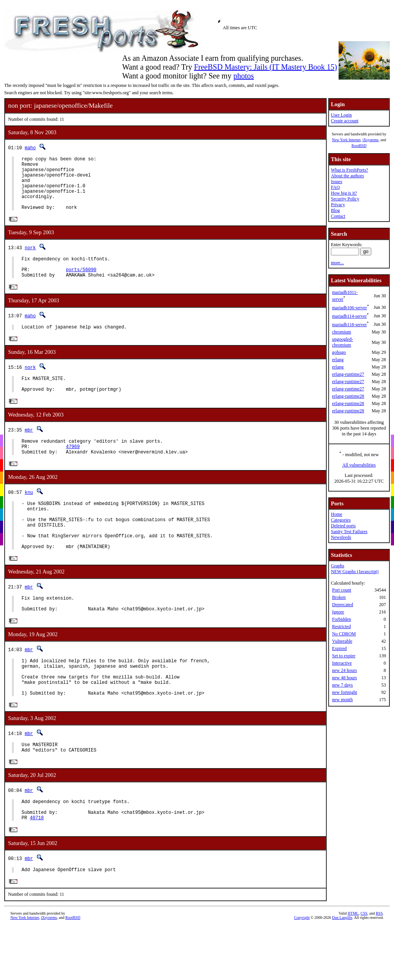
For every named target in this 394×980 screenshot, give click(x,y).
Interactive (342, 663)
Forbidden (341, 619)
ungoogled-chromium (343, 342)
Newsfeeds (341, 537)
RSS (379, 970)
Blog (335, 210)
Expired (339, 648)
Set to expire (344, 656)
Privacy (338, 205)
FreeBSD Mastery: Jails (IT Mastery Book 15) (265, 67)
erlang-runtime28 (348, 396)
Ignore (338, 612)
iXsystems (371, 140)
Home (336, 514)
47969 (73, 470)
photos (243, 76)
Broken (339, 597)
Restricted (341, 627)
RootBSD (359, 146)
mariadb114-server (349, 316)
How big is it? (344, 193)
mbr (29, 451)
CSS (364, 970)
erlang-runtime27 (348, 374)
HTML (353, 970)
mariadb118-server (349, 325)
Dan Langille (342, 974)
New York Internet (346, 140)
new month (342, 700)
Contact (338, 216)
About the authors (347, 176)
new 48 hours (345, 678)
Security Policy (345, 199)
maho (30, 147)
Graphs (338, 566)
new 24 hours (345, 670)
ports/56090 (81, 285)
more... (337, 263)
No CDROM (344, 634)
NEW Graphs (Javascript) (355, 572)
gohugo (339, 352)
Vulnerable (342, 641)
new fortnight (345, 692)
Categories (341, 520)
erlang (338, 360)
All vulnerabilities (359, 465)
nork (30, 259)
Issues (336, 182)
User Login (341, 115)
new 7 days (342, 685)
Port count (342, 590)
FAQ (335, 187)
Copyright (302, 974)
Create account (345, 121)
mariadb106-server (350, 308)
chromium (341, 332)
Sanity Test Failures (349, 532)
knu (29, 517)
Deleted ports (343, 526)
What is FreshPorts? (350, 170)
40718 (37, 873)
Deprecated (343, 605)
